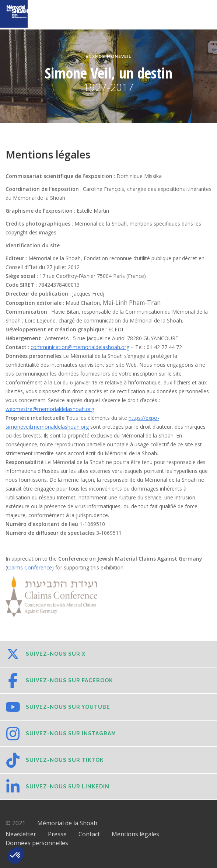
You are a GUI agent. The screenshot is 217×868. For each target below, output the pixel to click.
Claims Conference (29, 567)
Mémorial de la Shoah (67, 823)
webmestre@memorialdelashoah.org (50, 409)
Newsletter (21, 834)
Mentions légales (135, 834)
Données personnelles (37, 843)
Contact (89, 834)
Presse (57, 834)
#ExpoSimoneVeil (108, 57)
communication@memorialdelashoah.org (80, 347)
